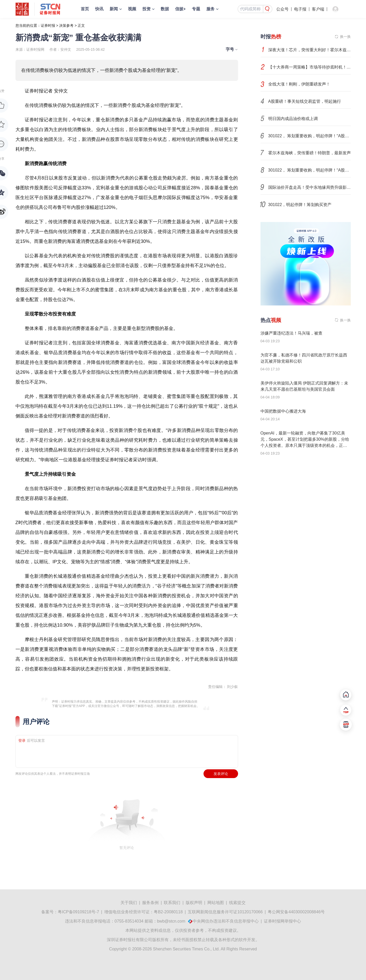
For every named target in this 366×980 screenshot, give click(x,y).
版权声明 (194, 903)
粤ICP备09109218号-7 (78, 912)
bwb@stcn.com (171, 921)
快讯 (99, 9)
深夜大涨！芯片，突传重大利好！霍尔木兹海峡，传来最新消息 (310, 50)
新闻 (114, 9)
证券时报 (48, 25)
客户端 (318, 9)
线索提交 (237, 903)
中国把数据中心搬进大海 (283, 411)
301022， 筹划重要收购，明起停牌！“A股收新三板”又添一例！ (310, 136)
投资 (147, 9)
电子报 (300, 9)
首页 (85, 9)
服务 (210, 9)
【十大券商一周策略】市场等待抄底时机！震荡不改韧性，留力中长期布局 (310, 67)
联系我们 (172, 903)
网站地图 (216, 903)
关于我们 (129, 903)
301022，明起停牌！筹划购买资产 (300, 205)
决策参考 (66, 25)
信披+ (180, 9)
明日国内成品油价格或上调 (293, 119)
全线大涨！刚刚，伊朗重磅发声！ (299, 84)
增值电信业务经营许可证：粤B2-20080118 (143, 912)
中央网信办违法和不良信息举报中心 (226, 921)
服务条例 (150, 903)
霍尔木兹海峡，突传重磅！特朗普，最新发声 (310, 153)
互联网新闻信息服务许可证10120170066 (225, 912)
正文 (81, 25)
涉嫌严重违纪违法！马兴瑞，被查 (291, 333)
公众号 (282, 9)
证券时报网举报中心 (282, 921)
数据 (165, 9)
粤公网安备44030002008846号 (296, 912)
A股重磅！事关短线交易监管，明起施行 (305, 101)
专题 (196, 9)
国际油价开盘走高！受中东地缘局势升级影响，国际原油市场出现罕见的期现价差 (310, 187)
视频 (132, 9)
